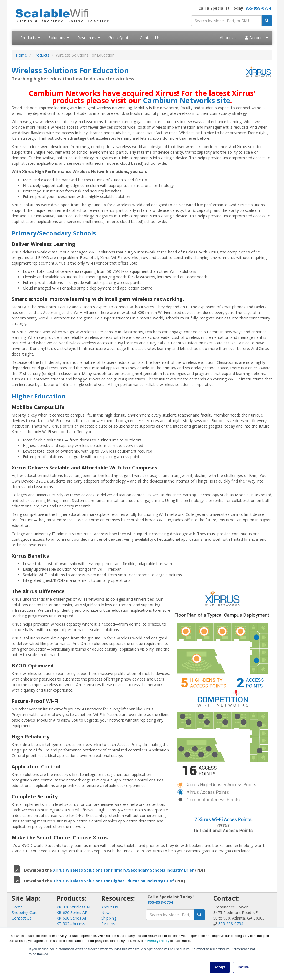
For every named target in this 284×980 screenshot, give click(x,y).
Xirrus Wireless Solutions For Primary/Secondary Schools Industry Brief (123, 870)
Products (30, 38)
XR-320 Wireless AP (74, 907)
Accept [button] (220, 967)
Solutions (59, 38)
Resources (89, 38)
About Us (228, 38)
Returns (108, 924)
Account (256, 38)
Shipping (109, 918)
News (106, 912)
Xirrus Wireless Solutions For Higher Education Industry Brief (113, 881)
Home (21, 55)
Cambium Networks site (187, 100)
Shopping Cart (24, 912)
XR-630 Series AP (72, 918)
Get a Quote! (120, 38)
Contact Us (150, 38)
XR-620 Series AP (72, 912)
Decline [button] (243, 967)
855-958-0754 (258, 8)
